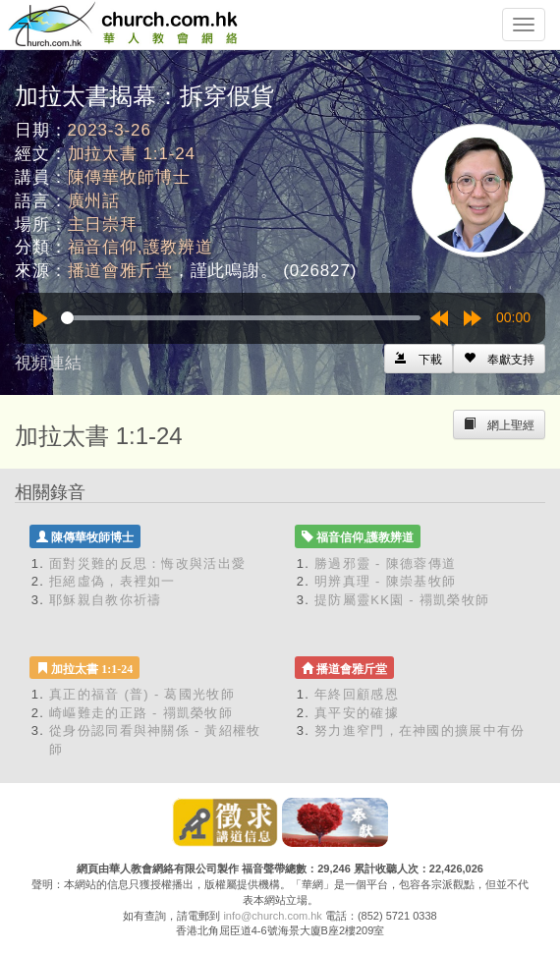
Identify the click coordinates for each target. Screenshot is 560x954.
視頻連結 (48, 363)
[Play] (40, 318)
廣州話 (94, 201)
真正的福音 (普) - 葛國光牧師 (142, 694)
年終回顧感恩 (357, 694)
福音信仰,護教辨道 (140, 247)
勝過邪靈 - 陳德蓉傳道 (385, 563)
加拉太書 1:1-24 (132, 154)
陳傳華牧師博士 (129, 177)
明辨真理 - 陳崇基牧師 (385, 581)
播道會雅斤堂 (120, 271)
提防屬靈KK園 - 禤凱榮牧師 (402, 600)
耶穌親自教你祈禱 (105, 600)
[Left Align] (499, 359)
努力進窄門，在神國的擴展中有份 (420, 730)
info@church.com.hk (272, 916)
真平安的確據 (357, 713)
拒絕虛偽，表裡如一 (112, 581)
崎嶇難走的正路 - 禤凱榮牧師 (141, 713)
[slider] (241, 318)
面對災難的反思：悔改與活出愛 (147, 563)
